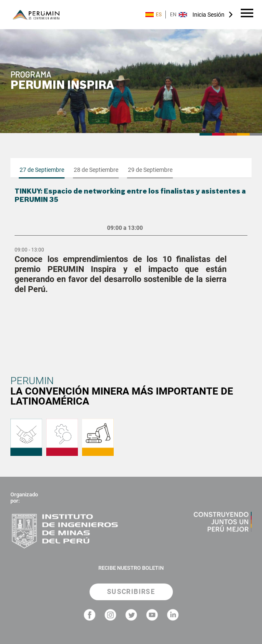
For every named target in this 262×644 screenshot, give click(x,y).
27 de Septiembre (42, 170)
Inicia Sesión (208, 15)
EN (178, 15)
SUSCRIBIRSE (131, 592)
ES (153, 15)
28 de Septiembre (96, 170)
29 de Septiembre (150, 170)
